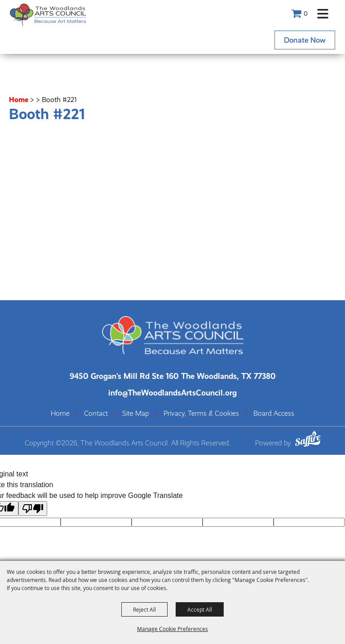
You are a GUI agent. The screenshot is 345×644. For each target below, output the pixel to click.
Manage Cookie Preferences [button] (172, 629)
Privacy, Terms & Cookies (201, 413)
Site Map (136, 413)
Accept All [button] (200, 609)
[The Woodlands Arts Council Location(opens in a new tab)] (173, 376)
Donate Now (305, 40)
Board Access (274, 413)
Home (19, 100)
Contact (96, 413)
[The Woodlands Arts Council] (48, 15)
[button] (323, 14)
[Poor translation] (33, 509)
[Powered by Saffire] (308, 440)
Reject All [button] (144, 609)
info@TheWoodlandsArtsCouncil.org (172, 393)
